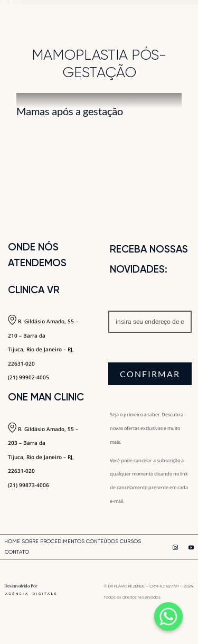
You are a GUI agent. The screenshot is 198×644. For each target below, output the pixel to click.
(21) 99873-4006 (29, 485)
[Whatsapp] (168, 617)
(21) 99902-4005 (29, 377)
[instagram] (175, 547)
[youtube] (191, 547)
